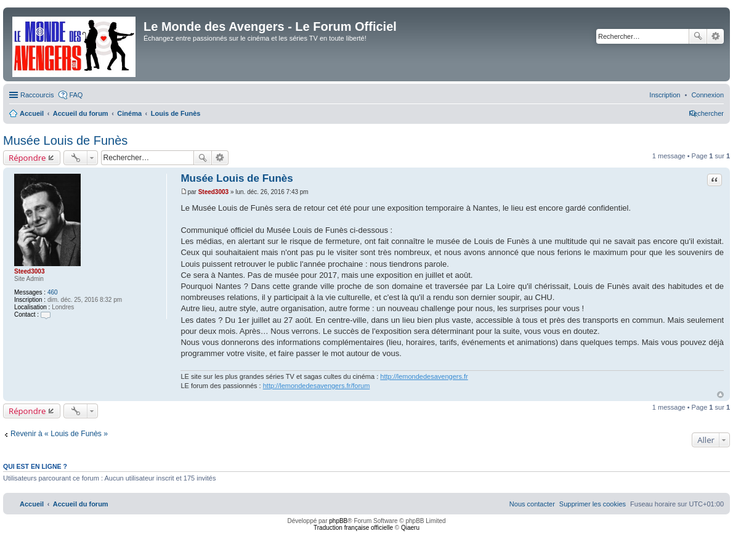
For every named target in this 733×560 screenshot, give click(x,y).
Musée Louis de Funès (65, 140)
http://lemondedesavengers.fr (424, 376)
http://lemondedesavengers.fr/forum (317, 386)
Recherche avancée (715, 36)
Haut (720, 395)
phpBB (338, 521)
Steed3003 (29, 271)
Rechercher (698, 36)
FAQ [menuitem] (76, 95)
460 (53, 292)
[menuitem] (707, 95)
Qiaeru (410, 528)
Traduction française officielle (353, 528)
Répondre (27, 158)
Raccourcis (37, 95)
